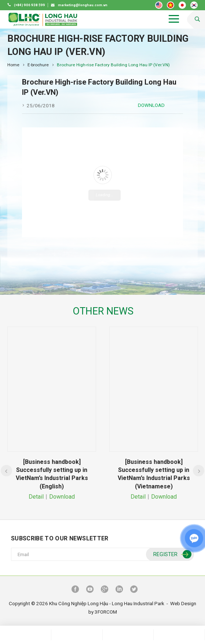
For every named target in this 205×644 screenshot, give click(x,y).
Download (151, 105)
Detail (36, 497)
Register (171, 554)
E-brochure (38, 65)
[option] (52, 414)
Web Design (183, 603)
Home (13, 65)
